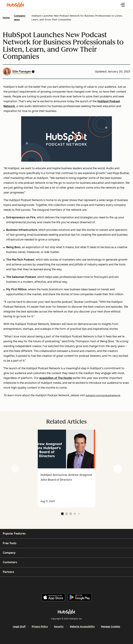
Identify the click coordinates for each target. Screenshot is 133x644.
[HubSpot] (66, 612)
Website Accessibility (82, 627)
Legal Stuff (19, 627)
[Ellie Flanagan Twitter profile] (33, 72)
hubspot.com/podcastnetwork (103, 395)
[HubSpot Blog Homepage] (16, 5)
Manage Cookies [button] (111, 627)
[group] (66, 469)
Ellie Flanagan (22, 72)
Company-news (20, 18)
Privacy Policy (40, 627)
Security (59, 627)
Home (6, 18)
